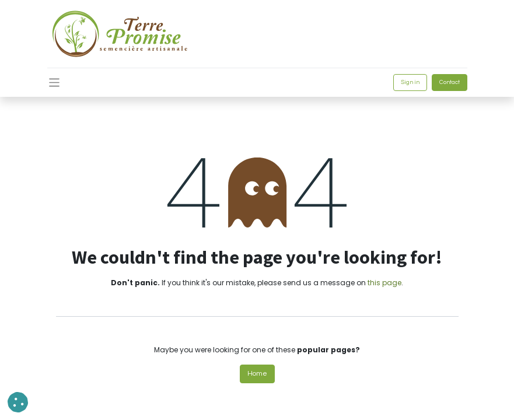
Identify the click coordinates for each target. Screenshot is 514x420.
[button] (18, 402)
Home (257, 374)
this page (384, 283)
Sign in (410, 82)
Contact (450, 82)
